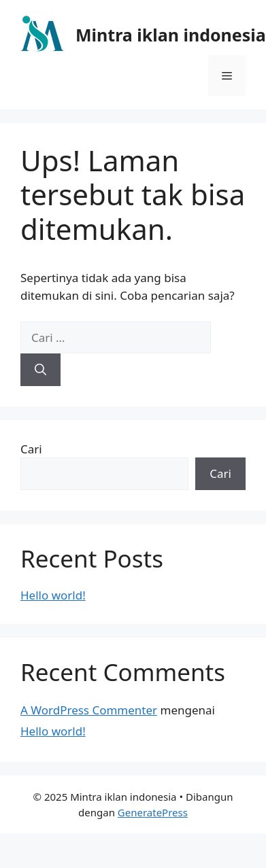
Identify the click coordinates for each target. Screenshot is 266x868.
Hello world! (53, 595)
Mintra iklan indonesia (171, 35)
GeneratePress (153, 812)
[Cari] (40, 370)
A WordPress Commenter (89, 710)
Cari (31, 449)
